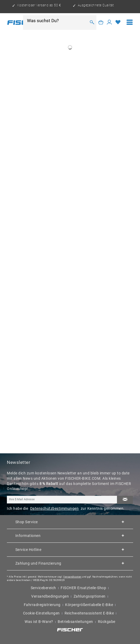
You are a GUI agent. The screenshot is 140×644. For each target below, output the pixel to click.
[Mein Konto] (109, 23)
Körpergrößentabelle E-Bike (89, 605)
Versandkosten (72, 577)
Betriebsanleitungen (75, 622)
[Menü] (130, 22)
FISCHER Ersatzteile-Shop (83, 588)
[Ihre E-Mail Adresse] (62, 500)
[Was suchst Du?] (57, 21)
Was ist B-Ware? (39, 622)
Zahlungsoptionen (90, 596)
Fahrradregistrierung (42, 605)
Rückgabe (107, 622)
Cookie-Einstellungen (41, 613)
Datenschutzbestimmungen (55, 508)
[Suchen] (92, 23)
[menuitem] (130, 22)
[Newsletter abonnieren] (125, 500)
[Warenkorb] (101, 23)
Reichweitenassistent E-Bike (89, 613)
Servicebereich (43, 588)
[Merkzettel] (118, 23)
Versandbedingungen (50, 596)
